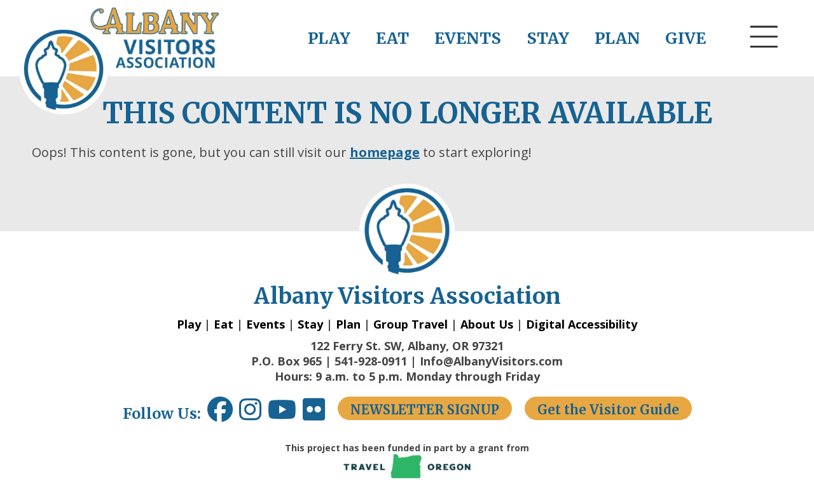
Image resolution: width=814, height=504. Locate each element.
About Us (487, 324)
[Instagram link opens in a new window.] (253, 414)
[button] (764, 60)
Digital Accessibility (582, 324)
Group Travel (410, 324)
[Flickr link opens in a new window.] (320, 414)
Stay (310, 324)
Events (266, 324)
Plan (348, 324)
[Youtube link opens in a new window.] (285, 414)
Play (189, 324)
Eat (224, 324)
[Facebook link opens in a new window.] (220, 414)
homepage (385, 152)
